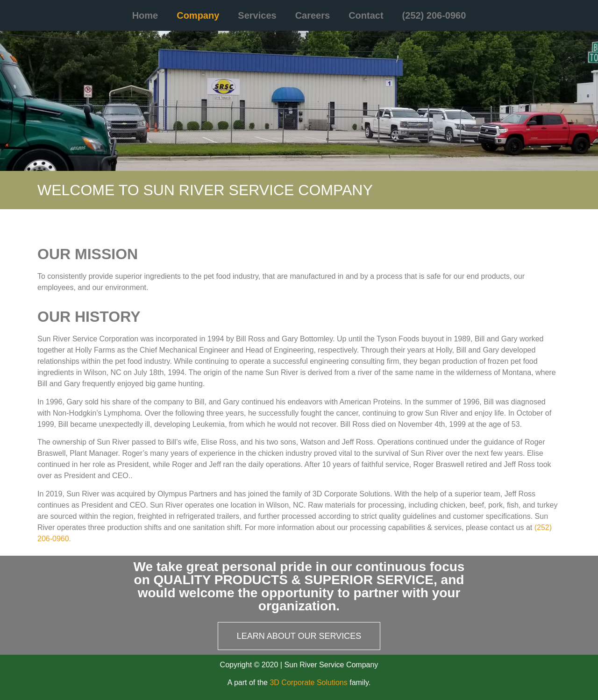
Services (257, 15)
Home (145, 15)
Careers (313, 15)
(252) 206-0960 (434, 15)
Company (198, 15)
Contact (366, 15)
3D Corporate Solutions (308, 682)
